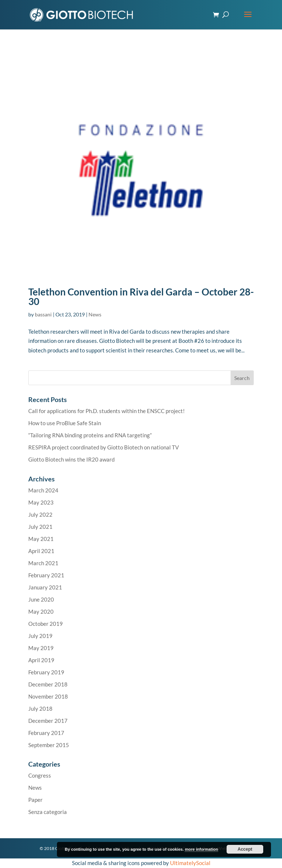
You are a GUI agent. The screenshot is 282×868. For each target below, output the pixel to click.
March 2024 (43, 490)
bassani (43, 314)
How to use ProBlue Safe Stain (65, 423)
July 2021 (40, 527)
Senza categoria (48, 812)
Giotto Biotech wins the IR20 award (71, 459)
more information (201, 849)
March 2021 (43, 563)
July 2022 (40, 514)
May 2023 (41, 502)
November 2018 (48, 696)
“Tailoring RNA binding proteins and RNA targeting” (90, 435)
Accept (245, 849)
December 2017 (48, 721)
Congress (40, 775)
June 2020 (41, 599)
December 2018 (48, 684)
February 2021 (46, 575)
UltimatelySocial (190, 863)
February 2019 (46, 672)
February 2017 (46, 733)
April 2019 (41, 660)
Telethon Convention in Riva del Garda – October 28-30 (141, 297)
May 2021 (41, 539)
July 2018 (40, 709)
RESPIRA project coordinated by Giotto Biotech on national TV (104, 447)
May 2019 (41, 648)
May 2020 (41, 611)
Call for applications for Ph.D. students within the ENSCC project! (106, 411)
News (95, 314)
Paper (35, 800)
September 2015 (49, 745)
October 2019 (46, 624)
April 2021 (41, 551)
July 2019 (40, 636)
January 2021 (45, 587)
